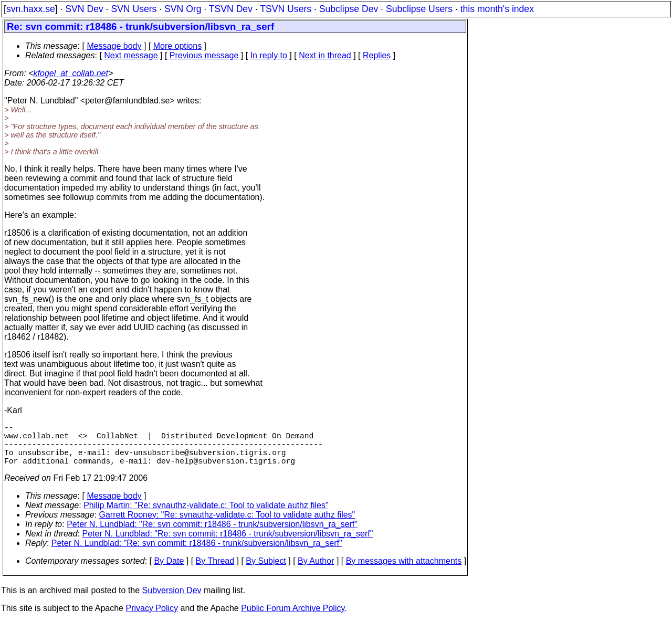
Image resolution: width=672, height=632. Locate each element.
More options (178, 46)
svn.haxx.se (31, 9)
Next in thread (325, 55)
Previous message (204, 55)
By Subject (266, 571)
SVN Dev (84, 9)
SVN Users (134, 9)
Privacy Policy (152, 619)
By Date (169, 571)
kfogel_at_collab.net (71, 73)
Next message (131, 55)
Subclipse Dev (349, 9)
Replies (377, 55)
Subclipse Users (419, 9)
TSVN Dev (231, 9)
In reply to (269, 55)
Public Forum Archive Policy (293, 619)
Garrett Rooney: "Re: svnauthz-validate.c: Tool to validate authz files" (227, 525)
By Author (316, 571)
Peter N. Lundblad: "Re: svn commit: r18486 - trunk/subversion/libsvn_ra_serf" (212, 535)
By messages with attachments (404, 571)
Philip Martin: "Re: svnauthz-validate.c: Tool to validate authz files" (206, 516)
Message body (114, 46)
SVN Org (183, 9)
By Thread (215, 571)
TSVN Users (286, 9)
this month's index (497, 9)
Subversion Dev (172, 601)
